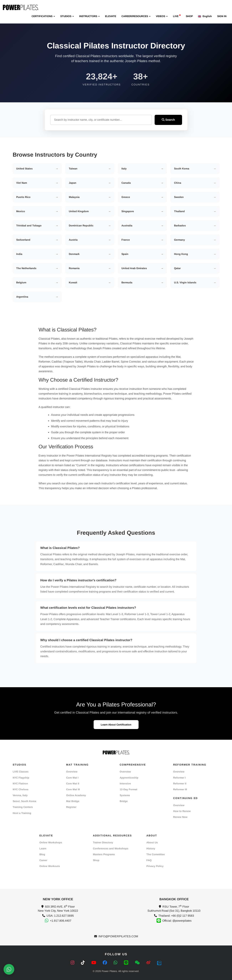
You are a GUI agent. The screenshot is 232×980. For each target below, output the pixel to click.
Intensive (125, 784)
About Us (152, 842)
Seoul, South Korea (24, 801)
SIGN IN (222, 16)
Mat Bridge (73, 801)
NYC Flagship (21, 778)
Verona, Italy (20, 795)
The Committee (156, 854)
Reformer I (179, 778)
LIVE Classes (21, 772)
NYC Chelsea (21, 789)
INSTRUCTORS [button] (89, 16)
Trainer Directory (103, 842)
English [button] (205, 16)
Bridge (124, 801)
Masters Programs (104, 854)
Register (71, 807)
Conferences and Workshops (111, 848)
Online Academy (76, 795)
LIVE (177, 16)
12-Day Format (128, 789)
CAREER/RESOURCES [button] (136, 16)
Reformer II (180, 784)
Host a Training (22, 813)
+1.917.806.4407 (61, 921)
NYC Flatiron (20, 784)
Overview (72, 772)
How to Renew (182, 811)
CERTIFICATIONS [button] (43, 16)
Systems (125, 795)
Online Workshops (51, 842)
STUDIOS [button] (67, 16)
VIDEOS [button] (162, 16)
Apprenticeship (129, 778)
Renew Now (180, 817)
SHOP (189, 16)
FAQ (149, 860)
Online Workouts (50, 866)
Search (168, 120)
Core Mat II (73, 784)
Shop (96, 860)
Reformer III (180, 789)
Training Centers (23, 807)
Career (43, 860)
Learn (43, 848)
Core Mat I (72, 778)
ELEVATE (111, 16)
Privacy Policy (155, 866)
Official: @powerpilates (177, 921)
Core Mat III (73, 789)
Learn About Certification (116, 725)
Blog (42, 854)
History (151, 848)
